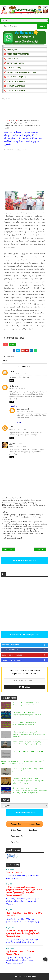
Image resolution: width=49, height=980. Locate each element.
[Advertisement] (24, 109)
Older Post (40, 549)
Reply (12, 380)
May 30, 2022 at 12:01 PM (19, 374)
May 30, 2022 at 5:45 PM (25, 412)
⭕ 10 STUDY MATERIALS (15, 81)
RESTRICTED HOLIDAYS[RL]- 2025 (24, 635)
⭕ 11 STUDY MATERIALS (15, 86)
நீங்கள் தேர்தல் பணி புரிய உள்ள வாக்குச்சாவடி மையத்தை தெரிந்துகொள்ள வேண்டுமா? (29, 734)
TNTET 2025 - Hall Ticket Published (28, 752)
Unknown (14, 386)
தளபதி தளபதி (23, 409)
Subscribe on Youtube (25, 655)
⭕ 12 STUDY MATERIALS (15, 91)
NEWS (13, 120)
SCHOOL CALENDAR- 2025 (24, 561)
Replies (14, 406)
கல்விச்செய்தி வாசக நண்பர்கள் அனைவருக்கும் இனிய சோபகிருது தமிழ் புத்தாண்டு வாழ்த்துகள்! (29, 781)
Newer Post (9, 549)
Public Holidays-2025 (24, 813)
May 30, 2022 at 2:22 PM (18, 389)
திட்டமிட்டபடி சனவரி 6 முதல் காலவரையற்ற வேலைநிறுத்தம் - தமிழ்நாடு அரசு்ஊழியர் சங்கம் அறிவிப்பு (30, 790)
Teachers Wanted (15, 872)
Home (6, 120)
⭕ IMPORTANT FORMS (14, 63)
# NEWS (13, 344)
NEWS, (26, 150)
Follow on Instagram (25, 660)
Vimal (12, 371)
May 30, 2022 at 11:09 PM (19, 429)
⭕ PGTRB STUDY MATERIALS (17, 54)
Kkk (11, 427)
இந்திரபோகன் (16, 444)
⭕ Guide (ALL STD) (13, 68)
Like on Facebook (25, 650)
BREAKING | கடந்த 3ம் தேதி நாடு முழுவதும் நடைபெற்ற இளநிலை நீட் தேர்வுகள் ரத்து (24, 933)
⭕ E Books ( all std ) (12, 50)
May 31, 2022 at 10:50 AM (19, 446)
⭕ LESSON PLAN (11, 59)
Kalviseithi (32, 976)
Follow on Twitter (25, 645)
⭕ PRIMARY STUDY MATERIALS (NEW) (21, 72)
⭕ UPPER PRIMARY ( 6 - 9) (15, 77)
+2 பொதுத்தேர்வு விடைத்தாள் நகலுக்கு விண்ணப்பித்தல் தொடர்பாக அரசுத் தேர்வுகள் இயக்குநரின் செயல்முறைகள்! (24, 891)
